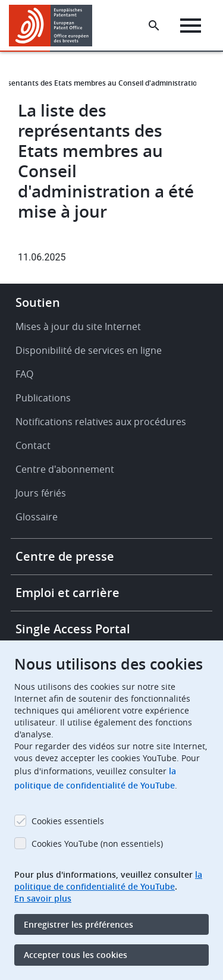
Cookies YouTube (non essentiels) (97, 844)
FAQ (24, 374)
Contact (33, 445)
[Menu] (191, 26)
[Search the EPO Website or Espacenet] (154, 26)
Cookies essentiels (68, 821)
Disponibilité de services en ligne (89, 350)
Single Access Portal (73, 629)
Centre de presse (65, 556)
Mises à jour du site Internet (78, 326)
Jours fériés (41, 493)
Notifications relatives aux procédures (101, 422)
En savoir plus (43, 898)
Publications (43, 398)
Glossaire (37, 517)
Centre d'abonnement (65, 469)
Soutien (38, 302)
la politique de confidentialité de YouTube (108, 880)
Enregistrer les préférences (78, 924)
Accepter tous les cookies (76, 955)
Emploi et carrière (67, 593)
